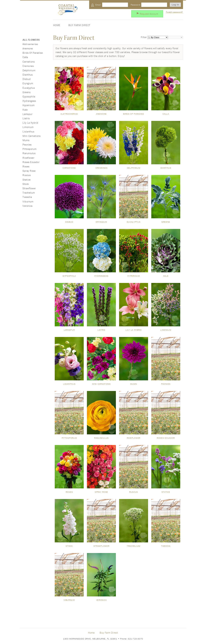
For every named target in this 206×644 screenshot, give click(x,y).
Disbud (27, 79)
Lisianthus (28, 132)
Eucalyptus (29, 88)
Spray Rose (29, 171)
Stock (26, 184)
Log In (175, 5)
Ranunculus (29, 153)
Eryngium (28, 83)
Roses (26, 166)
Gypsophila (29, 96)
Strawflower (29, 188)
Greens (26, 92)
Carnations (29, 62)
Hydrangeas (29, 101)
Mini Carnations (31, 136)
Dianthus (28, 75)
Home (57, 25)
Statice (27, 180)
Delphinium (29, 70)
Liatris (26, 118)
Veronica (27, 206)
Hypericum (29, 105)
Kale (25, 110)
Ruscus (27, 175)
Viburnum (28, 201)
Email (98, 5)
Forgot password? (174, 12)
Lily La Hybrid (30, 123)
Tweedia (27, 197)
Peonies (27, 145)
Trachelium (29, 193)
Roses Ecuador (31, 162)
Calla (25, 57)
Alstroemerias (30, 44)
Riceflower (28, 158)
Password (136, 5)
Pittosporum (29, 149)
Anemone (28, 48)
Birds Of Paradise (33, 53)
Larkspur (27, 114)
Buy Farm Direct (79, 25)
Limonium (28, 127)
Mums (26, 140)
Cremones (28, 66)
